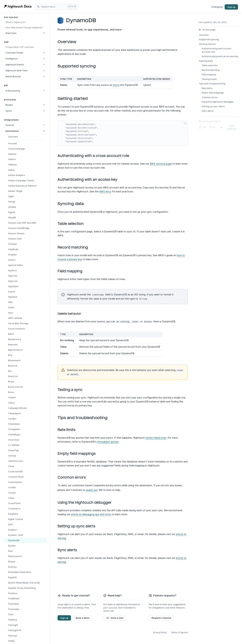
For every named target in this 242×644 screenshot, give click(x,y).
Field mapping (73, 271)
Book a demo (83, 617)
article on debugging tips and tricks (91, 514)
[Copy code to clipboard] (185, 123)
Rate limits (69, 429)
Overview (70, 42)
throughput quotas (108, 441)
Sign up (231, 7)
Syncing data (73, 204)
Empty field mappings (79, 453)
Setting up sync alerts (79, 526)
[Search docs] (57, 7)
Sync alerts (70, 549)
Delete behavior (72, 314)
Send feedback (228, 127)
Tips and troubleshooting (85, 417)
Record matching (75, 247)
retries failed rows (156, 437)
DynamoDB (84, 20)
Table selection (73, 224)
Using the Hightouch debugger (87, 502)
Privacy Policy (160, 632)
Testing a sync (73, 389)
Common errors (74, 477)
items (116, 85)
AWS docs (105, 191)
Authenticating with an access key (90, 180)
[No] (212, 127)
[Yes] (202, 127)
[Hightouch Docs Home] (18, 7)
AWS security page (161, 164)
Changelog (217, 7)
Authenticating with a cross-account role (96, 156)
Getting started (75, 98)
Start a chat (115, 617)
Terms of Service (179, 632)
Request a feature (161, 617)
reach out (92, 489)
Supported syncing (79, 66)
